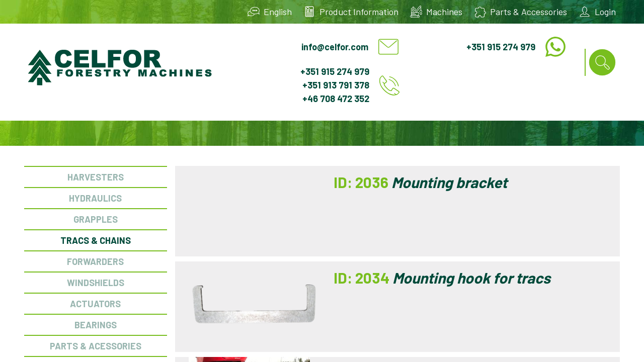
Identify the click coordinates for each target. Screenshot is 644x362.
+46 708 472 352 (336, 99)
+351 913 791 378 (336, 85)
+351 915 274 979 (501, 47)
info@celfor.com (335, 47)
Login (605, 12)
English (278, 12)
